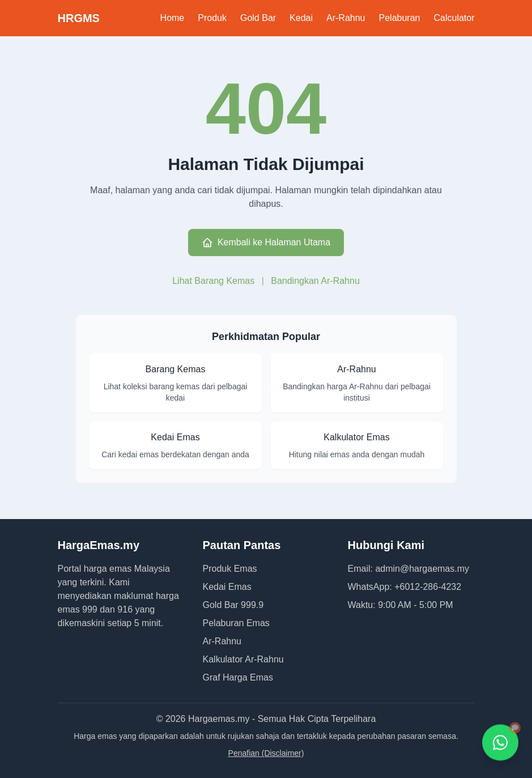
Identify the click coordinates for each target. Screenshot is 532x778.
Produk (212, 18)
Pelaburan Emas (236, 623)
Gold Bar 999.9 (233, 605)
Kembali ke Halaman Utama (266, 243)
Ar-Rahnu (346, 18)
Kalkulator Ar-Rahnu (243, 659)
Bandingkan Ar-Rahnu (315, 281)
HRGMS (79, 18)
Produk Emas (230, 569)
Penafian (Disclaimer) (266, 753)
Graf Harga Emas (238, 677)
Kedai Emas (227, 587)
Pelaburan (400, 18)
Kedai (301, 18)
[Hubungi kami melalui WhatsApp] (500, 743)
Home (173, 18)
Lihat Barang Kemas (214, 281)
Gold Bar (258, 18)
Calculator (454, 18)
